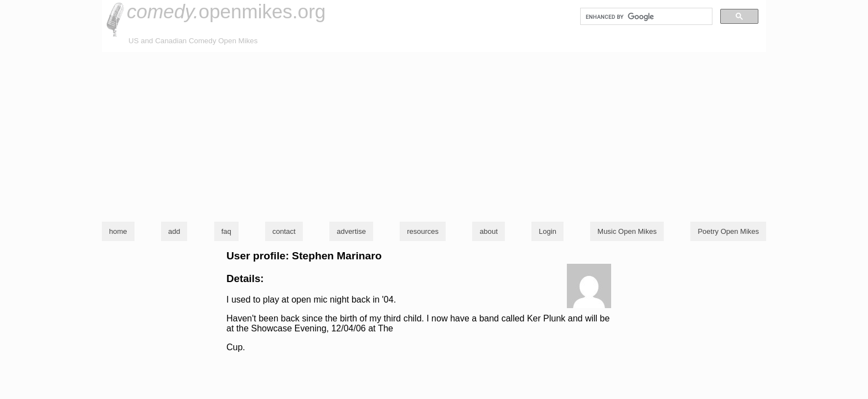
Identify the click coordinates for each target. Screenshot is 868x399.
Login (547, 231)
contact (284, 231)
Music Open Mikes (627, 231)
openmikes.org (226, 11)
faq (226, 231)
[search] (645, 17)
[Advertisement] (434, 135)
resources (423, 231)
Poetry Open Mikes (728, 231)
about (489, 231)
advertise (351, 231)
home (118, 231)
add (174, 231)
